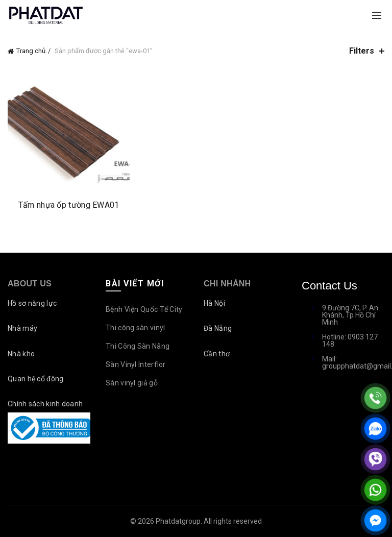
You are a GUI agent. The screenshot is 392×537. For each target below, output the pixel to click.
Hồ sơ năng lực (32, 303)
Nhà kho (21, 354)
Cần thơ (217, 354)
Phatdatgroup (178, 521)
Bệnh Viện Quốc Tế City (144, 309)
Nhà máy (22, 328)
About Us (30, 284)
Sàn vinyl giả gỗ (132, 383)
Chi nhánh (227, 284)
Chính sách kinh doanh (45, 404)
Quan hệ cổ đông (36, 379)
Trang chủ (31, 51)
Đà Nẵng (218, 328)
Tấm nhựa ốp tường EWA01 (69, 205)
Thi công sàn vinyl (135, 328)
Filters (362, 51)
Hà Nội (214, 303)
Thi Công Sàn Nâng (138, 346)
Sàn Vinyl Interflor (136, 364)
